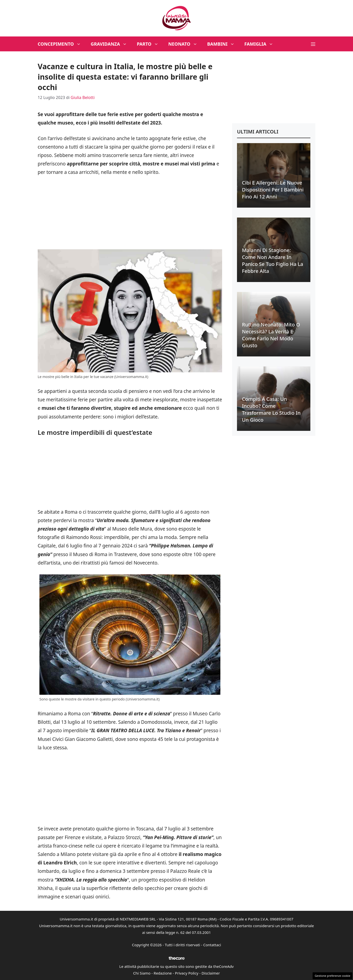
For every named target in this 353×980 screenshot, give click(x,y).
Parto (150, 44)
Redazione (163, 973)
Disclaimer (211, 973)
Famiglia (261, 44)
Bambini (223, 44)
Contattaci (212, 945)
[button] (313, 44)
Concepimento (62, 44)
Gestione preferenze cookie (332, 976)
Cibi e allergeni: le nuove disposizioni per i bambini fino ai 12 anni (273, 190)
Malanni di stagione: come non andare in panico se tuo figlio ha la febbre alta (273, 261)
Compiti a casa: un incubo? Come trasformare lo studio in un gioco (271, 409)
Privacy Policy (187, 973)
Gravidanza (111, 44)
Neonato (185, 44)
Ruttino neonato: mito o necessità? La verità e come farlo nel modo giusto (271, 335)
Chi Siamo (142, 973)
